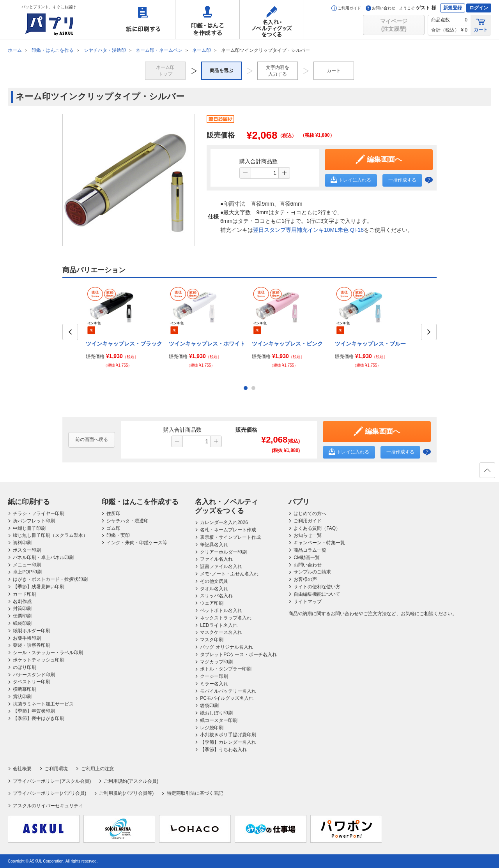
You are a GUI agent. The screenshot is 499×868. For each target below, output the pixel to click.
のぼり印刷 (25, 667)
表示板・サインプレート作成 (230, 537)
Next (429, 332)
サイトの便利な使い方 (317, 587)
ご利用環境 (56, 769)
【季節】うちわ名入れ (223, 750)
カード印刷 (25, 594)
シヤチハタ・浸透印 (127, 521)
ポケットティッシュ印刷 (39, 660)
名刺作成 (22, 602)
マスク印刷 (212, 640)
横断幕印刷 (25, 689)
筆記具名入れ (214, 545)
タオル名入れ (214, 589)
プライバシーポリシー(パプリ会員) (50, 793)
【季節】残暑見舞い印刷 (39, 587)
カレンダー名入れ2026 (224, 522)
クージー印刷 (214, 676)
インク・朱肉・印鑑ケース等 (137, 543)
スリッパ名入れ (216, 596)
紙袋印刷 (22, 623)
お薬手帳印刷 (27, 638)
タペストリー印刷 (32, 682)
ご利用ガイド (346, 8)
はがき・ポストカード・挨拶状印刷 (50, 579)
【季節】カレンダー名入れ (228, 742)
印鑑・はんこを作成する (207, 19)
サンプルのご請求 (312, 572)
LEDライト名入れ (219, 625)
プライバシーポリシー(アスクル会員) (52, 781)
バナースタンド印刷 (34, 675)
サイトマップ (308, 602)
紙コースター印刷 (219, 720)
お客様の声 (305, 579)
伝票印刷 (22, 616)
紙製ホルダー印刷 (32, 631)
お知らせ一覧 (308, 535)
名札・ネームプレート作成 (228, 530)
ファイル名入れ (216, 559)
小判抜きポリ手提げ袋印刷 (228, 735)
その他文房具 (214, 581)
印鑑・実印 (118, 535)
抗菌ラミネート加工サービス (43, 704)
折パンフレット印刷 (34, 521)
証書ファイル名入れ (221, 566)
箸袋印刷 (209, 706)
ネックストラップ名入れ (226, 618)
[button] (284, 173)
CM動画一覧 (307, 557)
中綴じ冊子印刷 (29, 528)
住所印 (113, 513)
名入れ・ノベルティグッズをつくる (272, 19)
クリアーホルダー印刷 (223, 552)
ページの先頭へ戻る (487, 473)
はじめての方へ (310, 513)
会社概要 (22, 769)
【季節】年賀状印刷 (34, 711)
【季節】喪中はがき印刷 (39, 718)
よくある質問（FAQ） (317, 528)
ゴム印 (113, 528)
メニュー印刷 (27, 565)
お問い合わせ (380, 8)
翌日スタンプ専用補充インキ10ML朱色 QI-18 (308, 230)
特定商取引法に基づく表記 (195, 793)
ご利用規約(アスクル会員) (131, 781)
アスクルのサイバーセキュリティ (48, 806)
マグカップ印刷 (216, 662)
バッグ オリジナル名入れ (226, 647)
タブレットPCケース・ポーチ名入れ (238, 655)
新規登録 (453, 8)
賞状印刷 (22, 697)
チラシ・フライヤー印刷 (39, 513)
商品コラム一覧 (310, 550)
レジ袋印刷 (212, 728)
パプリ (299, 502)
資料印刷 (22, 543)
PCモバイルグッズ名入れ (227, 698)
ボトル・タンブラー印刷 (226, 669)
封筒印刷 (22, 609)
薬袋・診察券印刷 (32, 645)
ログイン (479, 8)
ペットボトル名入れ (221, 610)
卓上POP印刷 (27, 572)
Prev (70, 332)
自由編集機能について (317, 594)
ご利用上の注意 (97, 769)
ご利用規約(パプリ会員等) (126, 793)
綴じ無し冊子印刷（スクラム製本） (50, 535)
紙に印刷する (143, 19)
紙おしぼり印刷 (216, 713)
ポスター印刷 (27, 550)
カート (481, 25)
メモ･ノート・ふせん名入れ (229, 574)
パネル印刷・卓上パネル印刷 (43, 557)
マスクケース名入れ (221, 632)
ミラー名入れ (214, 684)
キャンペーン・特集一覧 (319, 543)
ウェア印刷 (212, 603)
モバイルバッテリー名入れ (228, 691)
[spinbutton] (265, 173)
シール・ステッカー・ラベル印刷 (48, 653)
